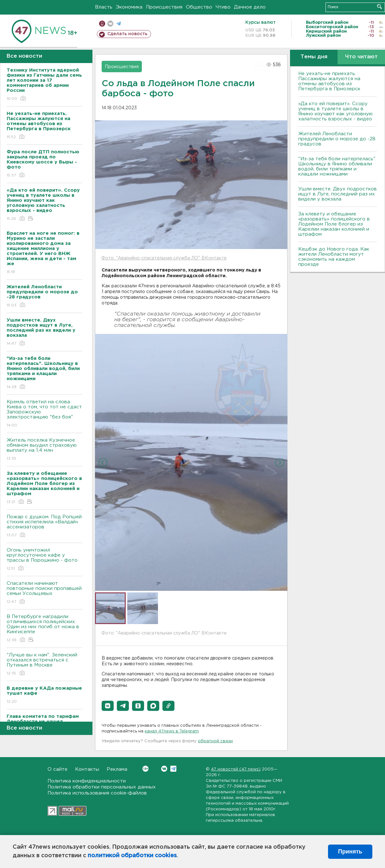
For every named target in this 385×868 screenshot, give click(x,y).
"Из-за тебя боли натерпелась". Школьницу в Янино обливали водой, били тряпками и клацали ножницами (337, 166)
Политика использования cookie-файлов (97, 793)
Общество (199, 7)
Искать (379, 6)
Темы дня (314, 57)
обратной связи (215, 741)
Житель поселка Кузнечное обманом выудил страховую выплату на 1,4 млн (44, 450)
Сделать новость (127, 34)
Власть (104, 7)
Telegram (173, 769)
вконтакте (110, 24)
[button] (108, 706)
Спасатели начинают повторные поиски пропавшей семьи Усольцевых (44, 593)
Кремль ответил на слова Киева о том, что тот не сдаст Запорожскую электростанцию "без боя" (44, 414)
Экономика (129, 7)
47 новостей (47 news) (236, 769)
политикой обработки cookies (132, 856)
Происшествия (164, 7)
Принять (350, 852)
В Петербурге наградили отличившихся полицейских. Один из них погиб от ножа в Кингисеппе (44, 629)
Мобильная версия (102, 24)
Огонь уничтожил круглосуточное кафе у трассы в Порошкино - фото (44, 560)
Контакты (87, 769)
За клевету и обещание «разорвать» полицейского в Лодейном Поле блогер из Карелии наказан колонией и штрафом (334, 224)
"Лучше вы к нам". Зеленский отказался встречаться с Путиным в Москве (44, 664)
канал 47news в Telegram (172, 731)
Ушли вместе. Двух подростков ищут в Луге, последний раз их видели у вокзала (338, 194)
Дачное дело (250, 7)
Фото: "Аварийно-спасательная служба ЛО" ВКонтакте (164, 258)
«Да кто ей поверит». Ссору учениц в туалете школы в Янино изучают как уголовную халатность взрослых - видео (335, 111)
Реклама (117, 769)
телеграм (119, 24)
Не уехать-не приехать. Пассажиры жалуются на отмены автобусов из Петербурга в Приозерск (329, 81)
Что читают (361, 57)
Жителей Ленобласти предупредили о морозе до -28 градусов (337, 139)
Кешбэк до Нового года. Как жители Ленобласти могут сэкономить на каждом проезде (334, 257)
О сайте (57, 769)
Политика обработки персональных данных (102, 787)
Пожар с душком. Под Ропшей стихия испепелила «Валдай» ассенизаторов (44, 526)
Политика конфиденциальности (87, 781)
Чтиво (223, 7)
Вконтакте (145, 769)
